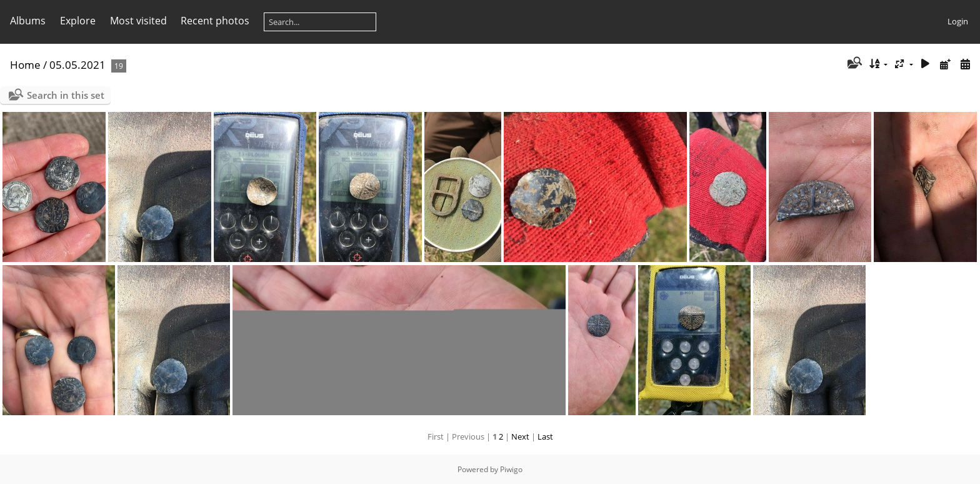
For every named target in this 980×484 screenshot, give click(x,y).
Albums (28, 21)
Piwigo (511, 469)
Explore (78, 21)
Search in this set (66, 95)
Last (545, 436)
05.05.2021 (77, 65)
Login (958, 21)
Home (25, 65)
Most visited (138, 21)
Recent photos (215, 21)
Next (520, 436)
